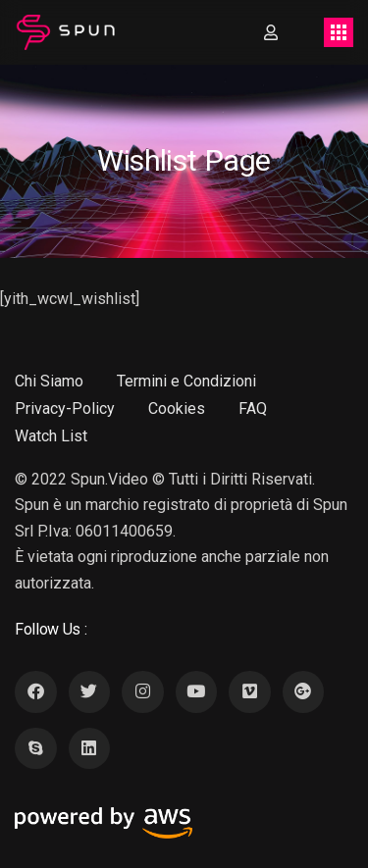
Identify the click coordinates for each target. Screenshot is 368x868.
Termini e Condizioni (186, 381)
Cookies (177, 408)
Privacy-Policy (65, 408)
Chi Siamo (49, 381)
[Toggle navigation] (339, 32)
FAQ (253, 408)
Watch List (51, 436)
